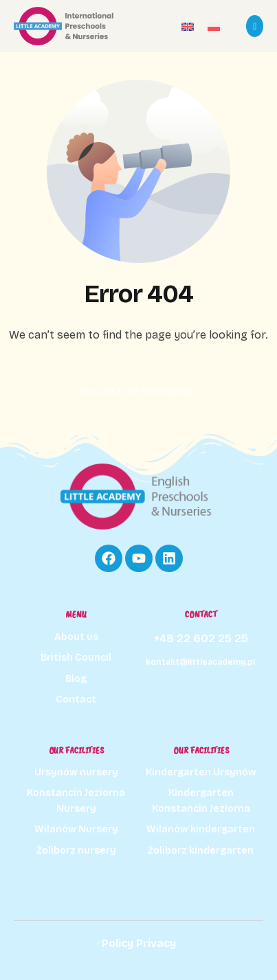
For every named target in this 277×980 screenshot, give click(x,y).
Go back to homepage (139, 390)
